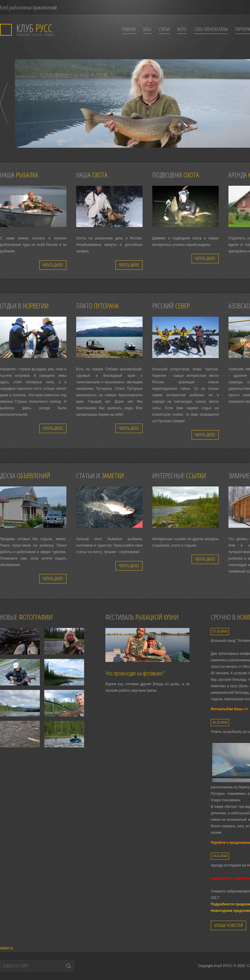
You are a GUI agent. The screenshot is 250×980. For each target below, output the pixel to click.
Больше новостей (228, 925)
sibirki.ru (7, 948)
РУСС (34, 28)
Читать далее (53, 265)
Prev (4, 103)
